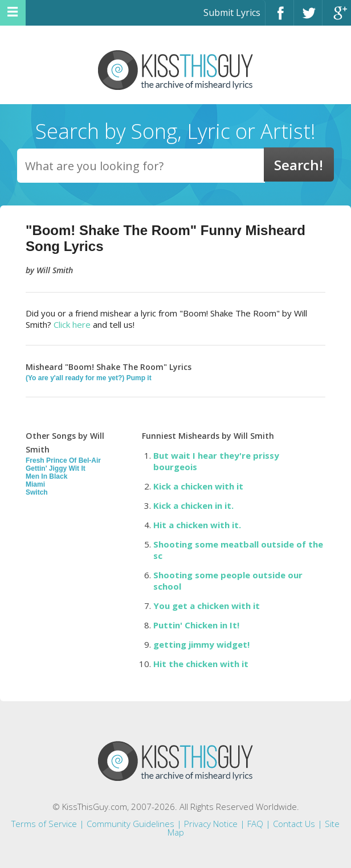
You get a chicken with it (207, 606)
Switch (37, 492)
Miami (35, 484)
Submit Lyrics (232, 13)
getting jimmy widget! (201, 644)
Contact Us (294, 824)
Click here (72, 324)
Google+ (337, 18)
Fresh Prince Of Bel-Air (63, 460)
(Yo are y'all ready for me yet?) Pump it (89, 378)
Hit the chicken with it (201, 664)
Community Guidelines (130, 824)
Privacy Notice (211, 824)
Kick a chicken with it (198, 486)
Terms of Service (44, 824)
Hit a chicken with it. (197, 525)
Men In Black (46, 476)
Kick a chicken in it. (193, 505)
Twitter (308, 18)
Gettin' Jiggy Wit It (56, 468)
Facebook (279, 18)
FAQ (255, 824)
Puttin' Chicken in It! (196, 625)
